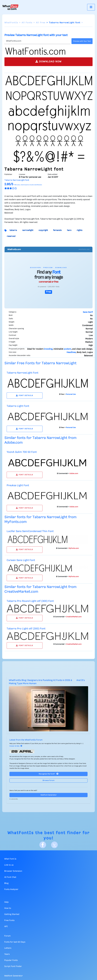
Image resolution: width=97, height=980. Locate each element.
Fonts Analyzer (11, 889)
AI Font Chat (10, 877)
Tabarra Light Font (18, 406)
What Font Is (10, 859)
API (6, 927)
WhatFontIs (11, 23)
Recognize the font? (49, 774)
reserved (11, 236)
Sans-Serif (88, 312)
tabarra (13, 230)
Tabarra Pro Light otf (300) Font (26, 629)
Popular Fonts (11, 960)
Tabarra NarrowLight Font (22, 373)
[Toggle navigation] (91, 7)
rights (80, 230)
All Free (41, 23)
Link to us (9, 865)
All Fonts (27, 23)
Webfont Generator (49, 795)
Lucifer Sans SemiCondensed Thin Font (30, 531)
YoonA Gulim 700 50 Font (22, 452)
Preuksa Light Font (18, 485)
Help (6, 902)
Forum (7, 936)
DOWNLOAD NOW (48, 61)
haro (69, 230)
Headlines (71, 352)
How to (8, 908)
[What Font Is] (10, 7)
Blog (6, 883)
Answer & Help (16, 746)
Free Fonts (9, 920)
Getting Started (12, 914)
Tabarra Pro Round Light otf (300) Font (30, 601)
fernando (57, 230)
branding (48, 349)
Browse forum (49, 780)
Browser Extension (13, 871)
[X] (54, 845)
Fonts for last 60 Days (15, 942)
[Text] (37, 41)
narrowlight (28, 230)
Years (7, 954)
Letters (8, 948)
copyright (43, 230)
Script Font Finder (13, 966)
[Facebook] (43, 845)
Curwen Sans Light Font (21, 560)
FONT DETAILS (24, 396)
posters (68, 349)
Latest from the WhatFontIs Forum (26, 740)
